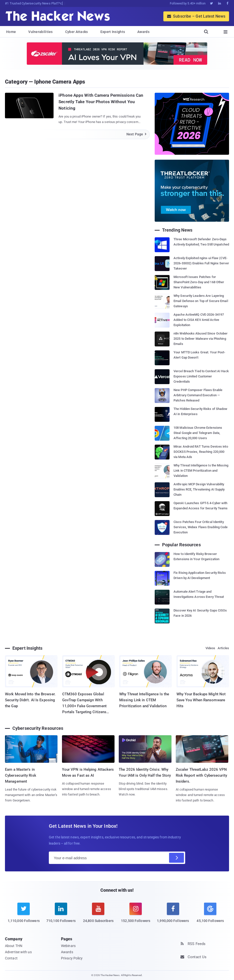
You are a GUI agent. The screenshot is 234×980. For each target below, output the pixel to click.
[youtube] (98, 916)
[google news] (210, 914)
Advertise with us (18, 952)
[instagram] (136, 916)
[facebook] (173, 916)
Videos (210, 648)
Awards (143, 32)
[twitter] (24, 916)
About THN (14, 946)
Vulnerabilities (41, 32)
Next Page (137, 134)
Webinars (68, 946)
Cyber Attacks (77, 32)
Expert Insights (113, 32)
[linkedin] (61, 916)
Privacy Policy (72, 958)
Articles (223, 648)
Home (11, 32)
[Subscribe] (176, 858)
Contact (11, 958)
